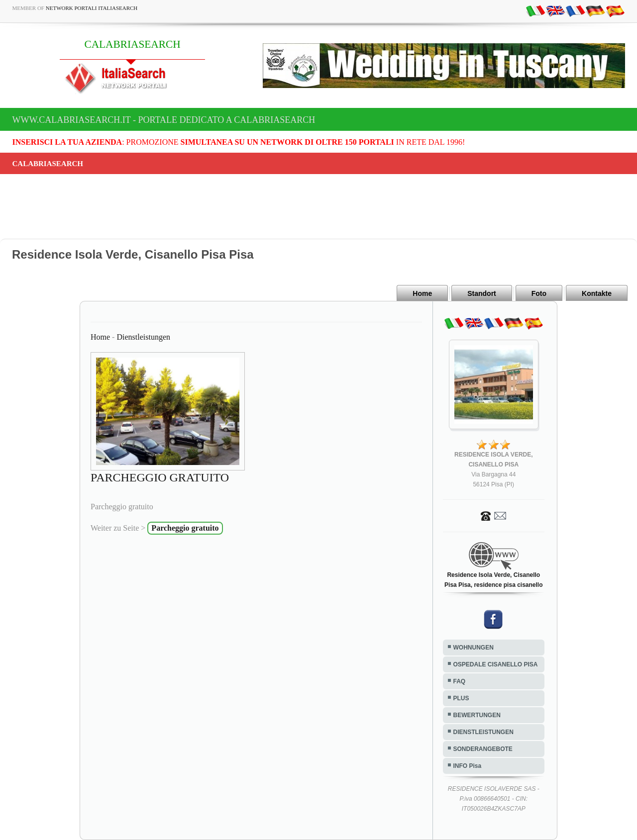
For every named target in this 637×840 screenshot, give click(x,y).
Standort (482, 293)
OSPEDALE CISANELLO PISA (496, 664)
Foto (539, 293)
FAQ (460, 681)
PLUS (461, 698)
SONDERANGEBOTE (483, 749)
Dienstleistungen (143, 337)
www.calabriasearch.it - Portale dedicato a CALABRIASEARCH (164, 120)
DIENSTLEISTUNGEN (483, 732)
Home (422, 293)
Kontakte (597, 293)
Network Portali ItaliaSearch (92, 8)
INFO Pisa (468, 766)
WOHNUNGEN (474, 648)
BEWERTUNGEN (477, 715)
